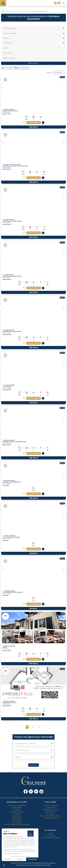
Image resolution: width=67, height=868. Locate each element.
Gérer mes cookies (50, 818)
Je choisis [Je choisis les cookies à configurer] (20, 859)
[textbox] (12, 28)
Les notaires (17, 810)
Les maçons (17, 822)
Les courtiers (17, 814)
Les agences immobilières (17, 806)
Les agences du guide (50, 806)
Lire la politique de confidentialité (12, 854)
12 (40, 727)
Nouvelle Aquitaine (24, 11)
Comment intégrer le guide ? (50, 838)
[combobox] (33, 28)
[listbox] (33, 38)
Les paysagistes (17, 808)
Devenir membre (50, 836)
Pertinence (58, 73)
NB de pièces (8, 53)
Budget (6, 48)
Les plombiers (17, 820)
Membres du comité (50, 810)
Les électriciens (17, 818)
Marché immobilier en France (50, 816)
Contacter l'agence (34, 123)
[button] (64, 88)
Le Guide (50, 834)
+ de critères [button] (7, 68)
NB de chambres (9, 58)
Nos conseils (50, 814)
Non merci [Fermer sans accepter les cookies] (8, 859)
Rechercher (33, 765)
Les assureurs (17, 816)
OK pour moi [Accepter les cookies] (32, 859)
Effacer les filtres (22, 68)
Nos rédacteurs (50, 812)
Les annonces (11, 11)
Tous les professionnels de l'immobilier (17, 824)
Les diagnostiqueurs (17, 812)
